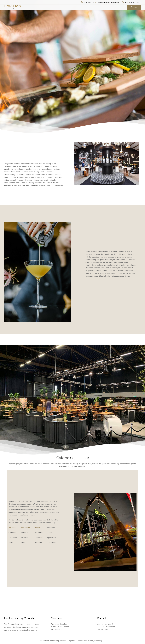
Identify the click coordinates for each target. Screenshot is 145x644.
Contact (134, 7)
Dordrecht (38, 528)
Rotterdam (12, 528)
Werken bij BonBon (59, 624)
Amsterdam (25, 528)
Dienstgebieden (58, 630)
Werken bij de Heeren (60, 627)
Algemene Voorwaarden (78, 641)
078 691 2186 (103, 630)
